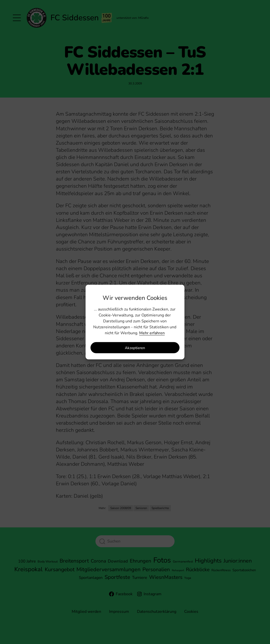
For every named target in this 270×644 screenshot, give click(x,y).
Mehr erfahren (152, 333)
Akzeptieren (135, 348)
